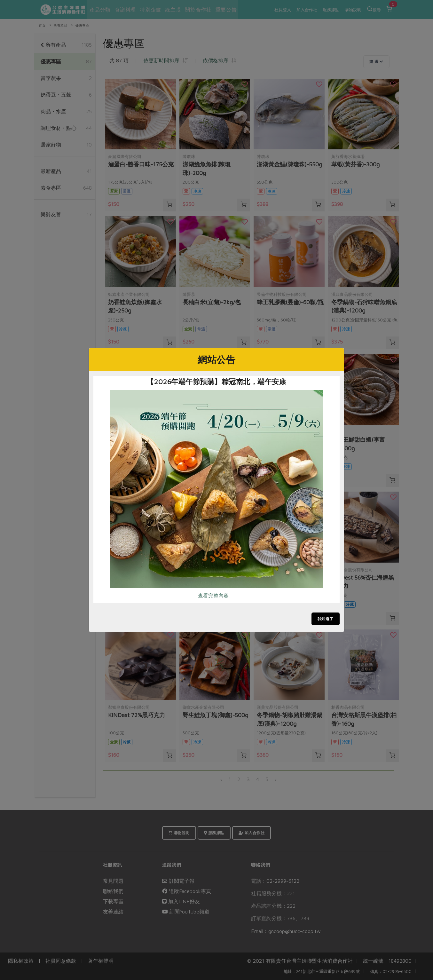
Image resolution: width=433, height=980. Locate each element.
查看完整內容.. (214, 596)
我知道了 (326, 619)
